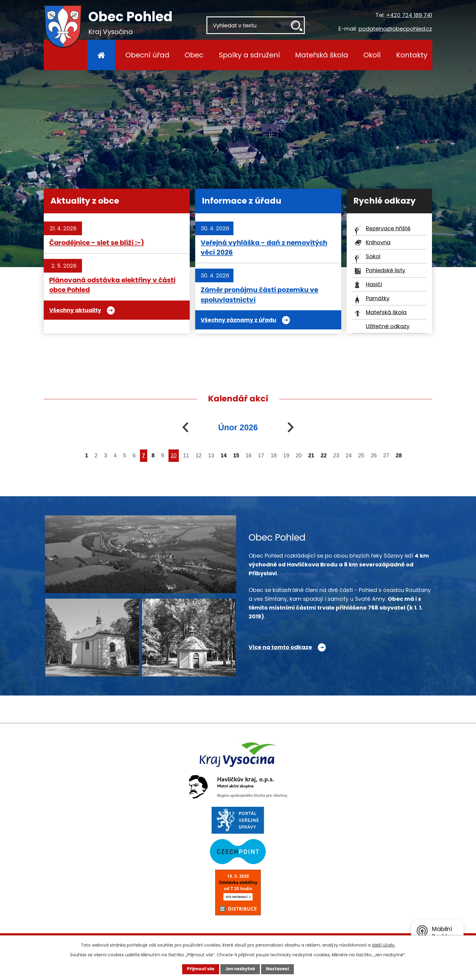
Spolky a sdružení (249, 55)
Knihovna (378, 242)
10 (174, 456)
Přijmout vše (196, 969)
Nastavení (282, 969)
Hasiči (374, 284)
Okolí (372, 55)
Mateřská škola (322, 55)
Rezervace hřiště (388, 228)
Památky (378, 298)
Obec (194, 55)
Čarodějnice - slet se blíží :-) (97, 243)
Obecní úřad (147, 55)
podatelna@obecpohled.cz (395, 29)
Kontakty (412, 55)
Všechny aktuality (75, 310)
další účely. (384, 944)
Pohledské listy (386, 270)
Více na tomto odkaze (280, 647)
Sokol (373, 256)
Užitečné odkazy (388, 326)
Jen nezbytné (240, 969)
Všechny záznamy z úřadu (238, 320)
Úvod (101, 55)
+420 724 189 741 (409, 15)
